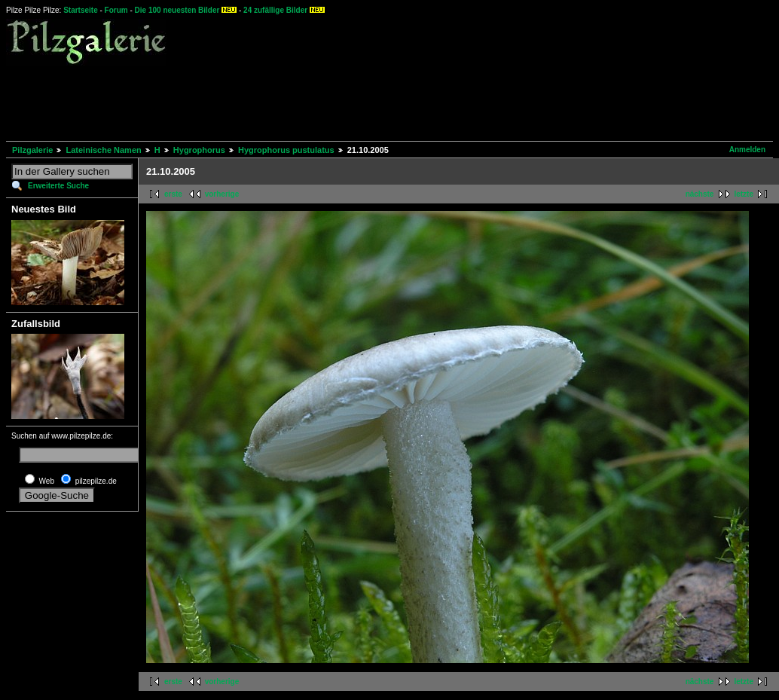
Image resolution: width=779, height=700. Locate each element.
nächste (700, 194)
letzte (744, 194)
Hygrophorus (199, 150)
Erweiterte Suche (58, 186)
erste (173, 194)
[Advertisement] (280, 101)
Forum (116, 10)
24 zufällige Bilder (275, 10)
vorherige (222, 194)
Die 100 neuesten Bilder (177, 10)
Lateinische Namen (103, 150)
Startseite (81, 10)
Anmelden (747, 150)
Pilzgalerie (32, 150)
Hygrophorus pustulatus (286, 150)
